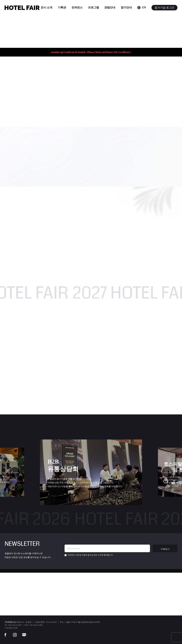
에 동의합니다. (89, 555)
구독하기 (165, 549)
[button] (15, 472)
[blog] (24, 633)
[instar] (15, 633)
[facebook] (5, 633)
